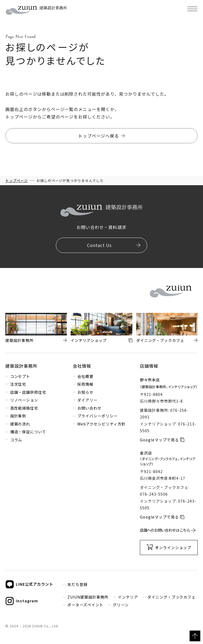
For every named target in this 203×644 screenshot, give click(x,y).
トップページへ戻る (99, 136)
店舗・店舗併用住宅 (28, 392)
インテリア (128, 597)
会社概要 (85, 376)
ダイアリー (87, 400)
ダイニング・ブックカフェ (172, 597)
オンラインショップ (173, 548)
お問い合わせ (89, 408)
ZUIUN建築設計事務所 (88, 597)
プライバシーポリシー (97, 416)
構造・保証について (28, 432)
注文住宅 (18, 384)
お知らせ (85, 392)
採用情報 (85, 384)
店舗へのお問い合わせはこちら (165, 530)
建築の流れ (20, 424)
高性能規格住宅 (24, 408)
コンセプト (20, 376)
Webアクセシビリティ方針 (101, 424)
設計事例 (18, 416)
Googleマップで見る (159, 440)
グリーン (121, 605)
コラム (16, 440)
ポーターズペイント (85, 605)
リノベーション (24, 400)
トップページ (17, 180)
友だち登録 (77, 584)
